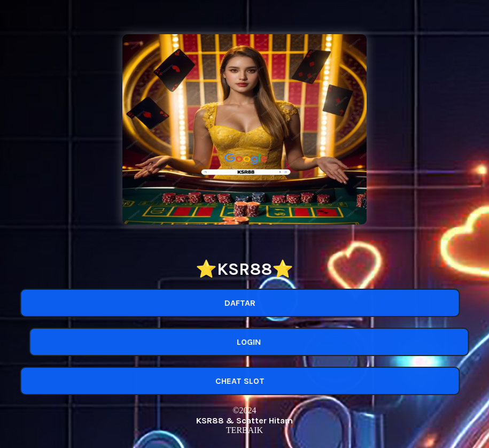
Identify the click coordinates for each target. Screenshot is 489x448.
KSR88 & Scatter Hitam (244, 420)
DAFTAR (237, 303)
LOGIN (252, 342)
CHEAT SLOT (237, 381)
